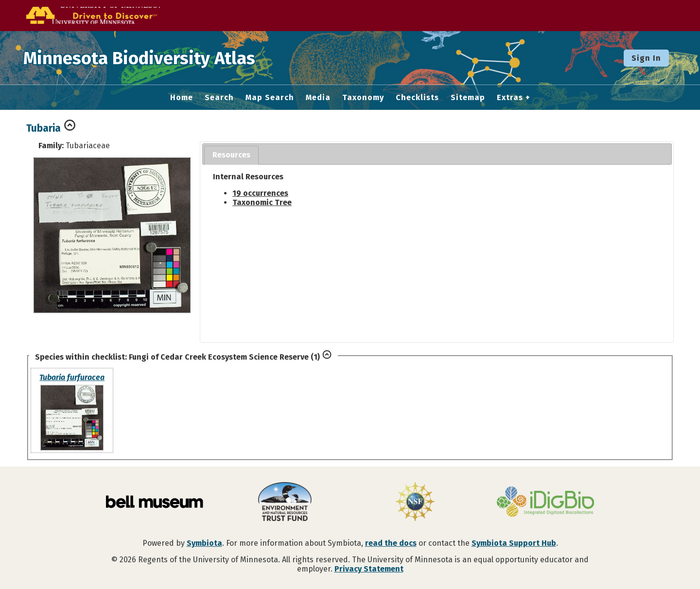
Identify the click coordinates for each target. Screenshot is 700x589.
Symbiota (204, 543)
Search (219, 98)
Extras (510, 98)
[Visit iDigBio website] (545, 502)
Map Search (270, 98)
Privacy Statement (369, 569)
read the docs (391, 543)
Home (182, 98)
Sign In (646, 58)
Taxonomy (363, 98)
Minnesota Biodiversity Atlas (151, 58)
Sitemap (468, 98)
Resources (231, 155)
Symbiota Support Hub (514, 543)
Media (318, 98)
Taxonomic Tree (262, 202)
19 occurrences (260, 193)
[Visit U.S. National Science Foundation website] (415, 502)
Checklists (417, 98)
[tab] (231, 155)
